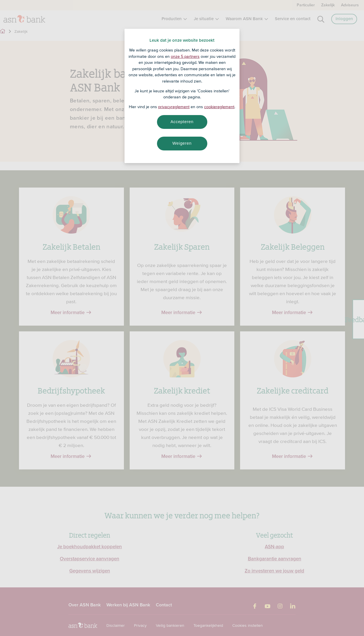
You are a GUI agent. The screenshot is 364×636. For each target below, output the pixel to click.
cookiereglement (219, 107)
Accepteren (182, 122)
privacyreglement (174, 107)
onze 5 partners (185, 56)
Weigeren (182, 143)
